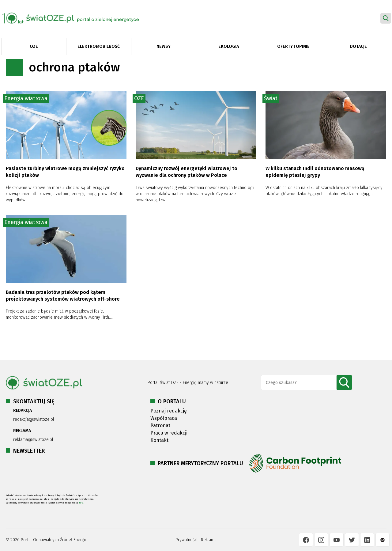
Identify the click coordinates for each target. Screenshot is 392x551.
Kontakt (159, 440)
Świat (271, 98)
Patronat (160, 426)
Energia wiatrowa (26, 98)
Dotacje (358, 46)
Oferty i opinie (293, 46)
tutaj (82, 503)
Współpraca (164, 418)
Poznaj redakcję (169, 411)
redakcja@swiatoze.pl (34, 419)
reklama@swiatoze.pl (33, 440)
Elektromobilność (99, 46)
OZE (34, 46)
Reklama (209, 540)
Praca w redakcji (169, 433)
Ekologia (229, 46)
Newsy (164, 46)
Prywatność (186, 540)
